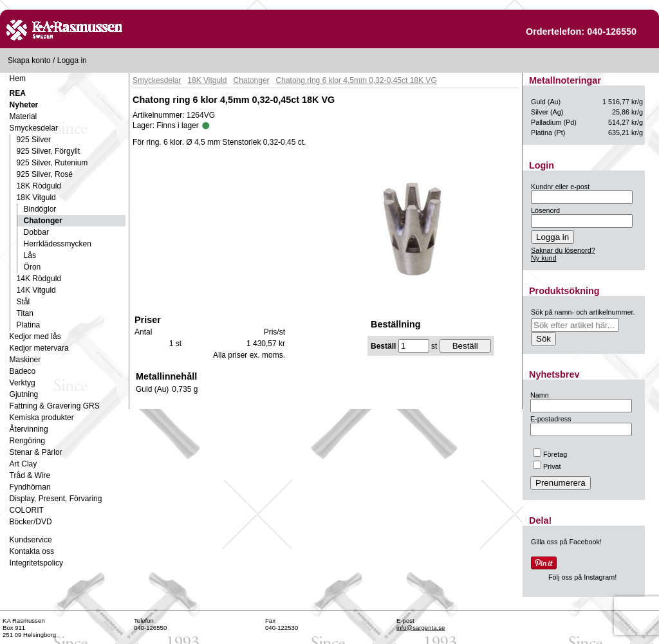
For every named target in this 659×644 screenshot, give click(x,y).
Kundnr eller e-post (560, 187)
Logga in (72, 60)
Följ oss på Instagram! (582, 577)
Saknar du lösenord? (563, 250)
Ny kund (544, 258)
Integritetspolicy (36, 563)
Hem (18, 78)
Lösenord (545, 210)
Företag (550, 454)
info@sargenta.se (421, 628)
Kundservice (31, 540)
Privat (547, 466)
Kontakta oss (32, 551)
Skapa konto (29, 60)
